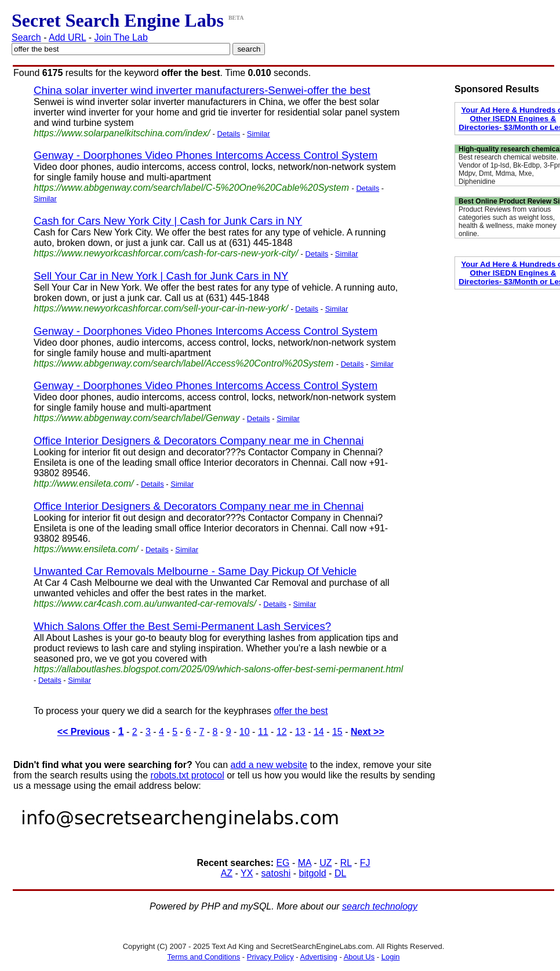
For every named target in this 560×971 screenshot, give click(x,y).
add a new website (269, 765)
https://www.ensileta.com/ (86, 549)
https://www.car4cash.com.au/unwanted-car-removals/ (145, 604)
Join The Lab (121, 37)
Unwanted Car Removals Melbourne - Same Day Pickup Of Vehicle (195, 571)
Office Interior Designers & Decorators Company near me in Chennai (199, 441)
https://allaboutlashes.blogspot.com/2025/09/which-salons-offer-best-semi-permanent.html (218, 669)
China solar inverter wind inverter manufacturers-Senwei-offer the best (202, 90)
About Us (359, 957)
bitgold (313, 873)
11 (263, 732)
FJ (365, 863)
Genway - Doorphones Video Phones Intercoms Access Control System (206, 155)
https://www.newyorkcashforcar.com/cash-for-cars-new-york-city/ (166, 253)
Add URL (67, 37)
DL (340, 873)
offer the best (301, 711)
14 (319, 732)
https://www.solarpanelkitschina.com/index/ (122, 133)
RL (346, 863)
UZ (326, 863)
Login (391, 957)
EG (283, 863)
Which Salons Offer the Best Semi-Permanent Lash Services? (182, 626)
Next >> (368, 732)
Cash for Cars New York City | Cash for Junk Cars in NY (168, 221)
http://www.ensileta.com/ (84, 483)
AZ (227, 873)
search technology (380, 906)
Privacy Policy (270, 957)
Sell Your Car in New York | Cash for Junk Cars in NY (161, 276)
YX (247, 873)
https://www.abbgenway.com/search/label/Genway (137, 418)
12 (282, 732)
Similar (259, 134)
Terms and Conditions (203, 957)
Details (229, 134)
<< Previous (84, 732)
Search (26, 37)
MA (305, 863)
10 (245, 732)
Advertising (319, 957)
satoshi (276, 873)
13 (300, 732)
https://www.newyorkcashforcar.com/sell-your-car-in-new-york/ (161, 308)
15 (337, 732)
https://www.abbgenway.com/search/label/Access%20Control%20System (183, 363)
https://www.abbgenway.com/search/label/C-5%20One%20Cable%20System (191, 188)
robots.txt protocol (188, 775)
